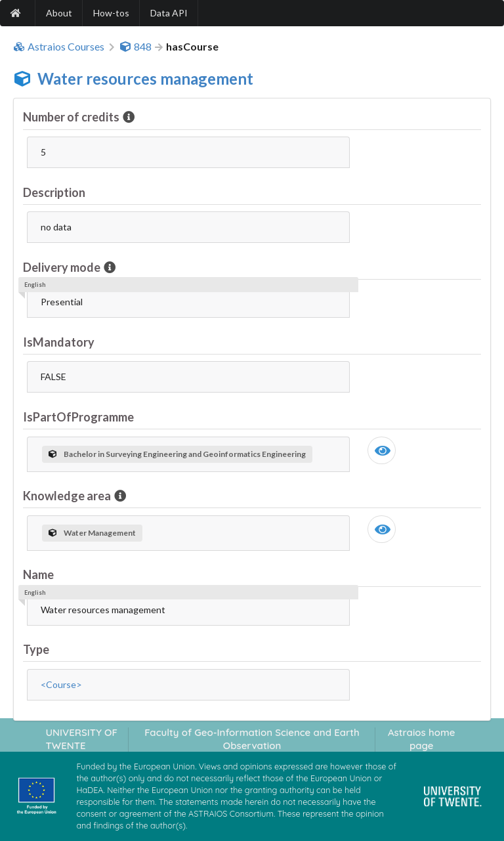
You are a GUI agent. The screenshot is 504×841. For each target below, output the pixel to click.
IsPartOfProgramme (78, 417)
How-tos (111, 13)
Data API (169, 13)
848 (136, 47)
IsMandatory (59, 342)
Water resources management (145, 78)
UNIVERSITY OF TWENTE (81, 739)
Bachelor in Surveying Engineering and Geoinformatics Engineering (177, 454)
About (59, 13)
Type (36, 649)
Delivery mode (63, 267)
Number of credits (72, 117)
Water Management (92, 533)
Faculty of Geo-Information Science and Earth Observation (252, 739)
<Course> (61, 684)
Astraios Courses (59, 47)
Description (54, 192)
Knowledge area (68, 496)
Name (38, 574)
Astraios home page (422, 739)
